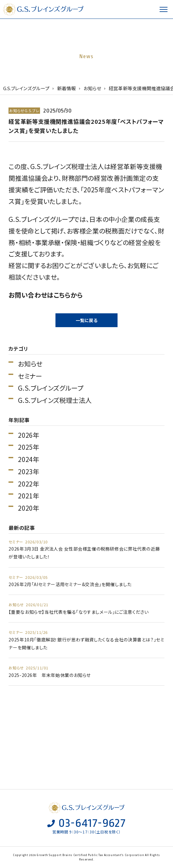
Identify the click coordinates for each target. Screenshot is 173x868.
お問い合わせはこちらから (46, 295)
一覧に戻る (86, 320)
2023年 (29, 472)
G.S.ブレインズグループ (44, 9)
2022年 (29, 484)
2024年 (29, 459)
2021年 (29, 496)
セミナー (30, 376)
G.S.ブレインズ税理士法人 (55, 400)
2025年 (29, 447)
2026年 (29, 435)
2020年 (29, 508)
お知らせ (30, 364)
